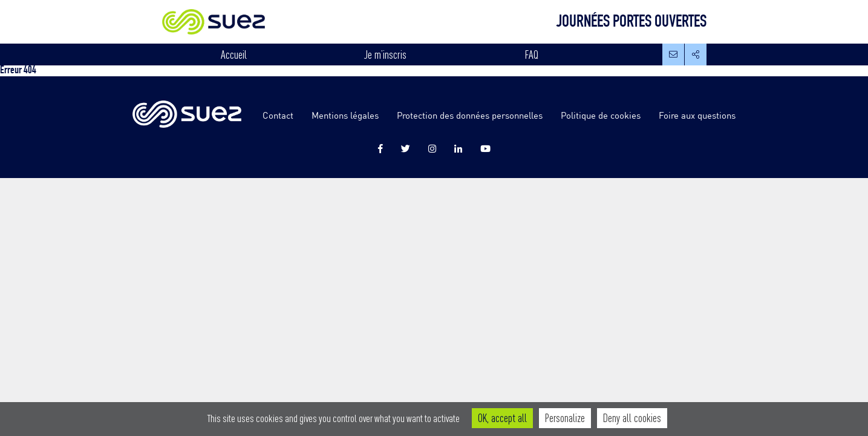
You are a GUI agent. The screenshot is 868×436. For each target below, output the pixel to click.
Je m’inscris (385, 54)
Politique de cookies (601, 115)
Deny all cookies (632, 418)
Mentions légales (345, 115)
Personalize (565, 418)
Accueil (234, 54)
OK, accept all (502, 418)
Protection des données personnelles (470, 115)
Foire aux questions (697, 115)
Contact (278, 115)
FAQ (531, 54)
